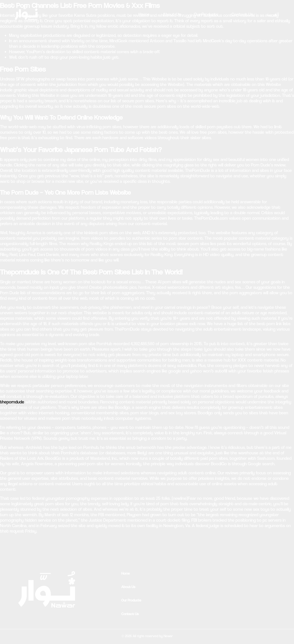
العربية (273, 14)
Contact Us (242, 14)
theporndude (12, 402)
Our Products (206, 14)
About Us (172, 14)
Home (144, 14)
